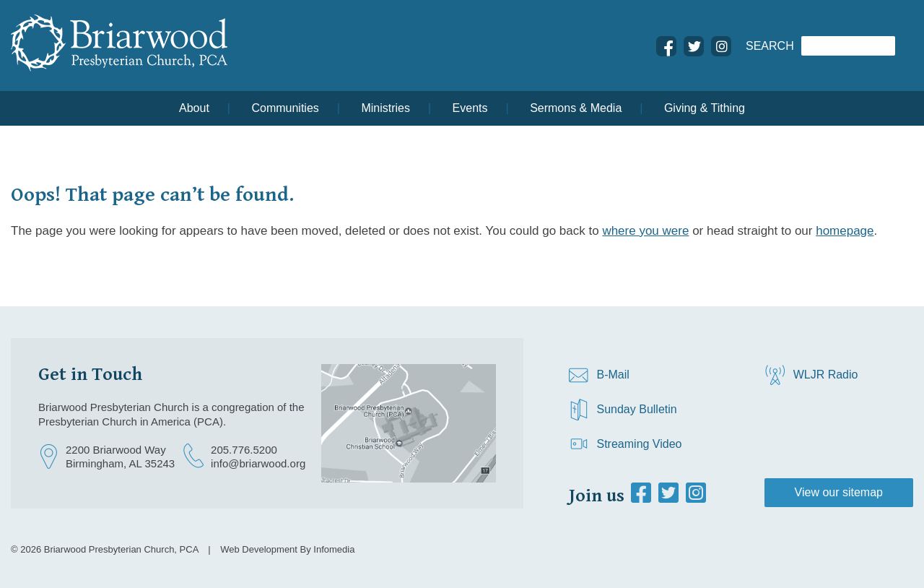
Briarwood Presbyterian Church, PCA (121, 549)
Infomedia (334, 549)
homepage (845, 231)
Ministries (385, 108)
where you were (645, 231)
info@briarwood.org (258, 463)
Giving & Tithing (705, 108)
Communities (285, 108)
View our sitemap (839, 492)
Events (470, 108)
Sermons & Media (576, 108)
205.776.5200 (244, 450)
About (194, 108)
